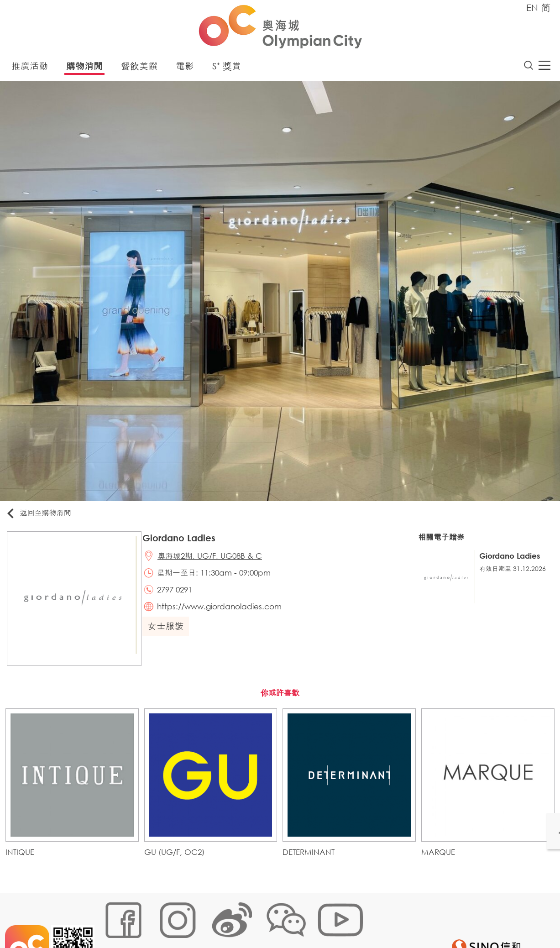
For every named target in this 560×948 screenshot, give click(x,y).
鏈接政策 (193, 919)
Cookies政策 (153, 919)
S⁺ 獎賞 (227, 68)
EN (532, 8)
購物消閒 (84, 68)
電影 (185, 68)
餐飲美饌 (139, 68)
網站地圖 (113, 919)
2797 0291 (180, 597)
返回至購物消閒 (43, 516)
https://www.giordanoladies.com (224, 615)
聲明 (288, 919)
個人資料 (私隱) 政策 (244, 919)
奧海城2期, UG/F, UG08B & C (215, 560)
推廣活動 (30, 68)
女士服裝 (169, 636)
